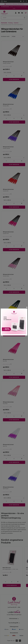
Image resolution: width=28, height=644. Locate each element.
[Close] (27, 307)
